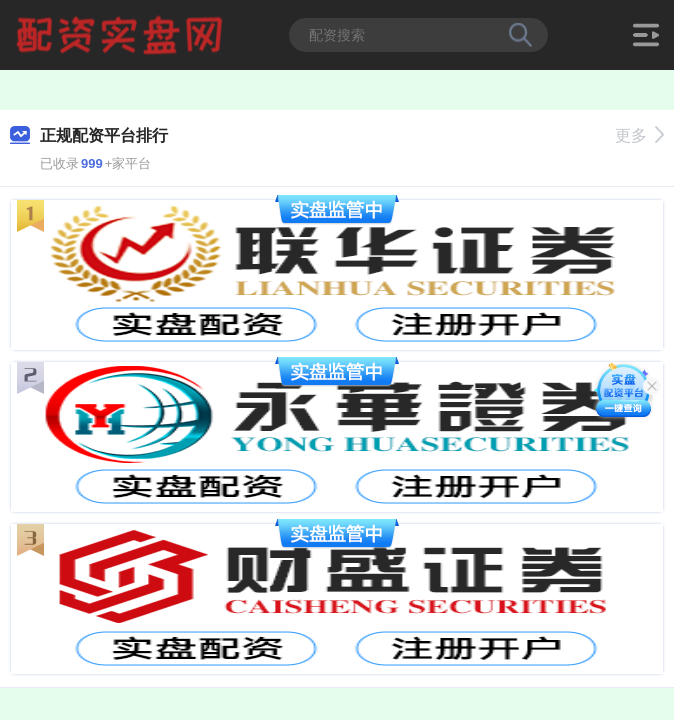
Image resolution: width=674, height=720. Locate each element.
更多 (639, 135)
